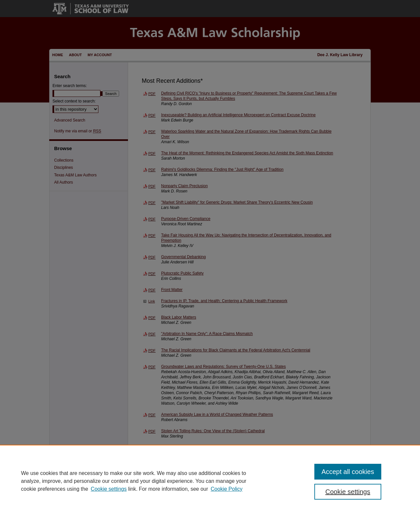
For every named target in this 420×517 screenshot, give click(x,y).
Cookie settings (109, 489)
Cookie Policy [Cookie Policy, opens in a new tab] (227, 489)
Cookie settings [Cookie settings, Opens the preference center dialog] (348, 492)
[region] (210, 481)
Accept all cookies (348, 472)
